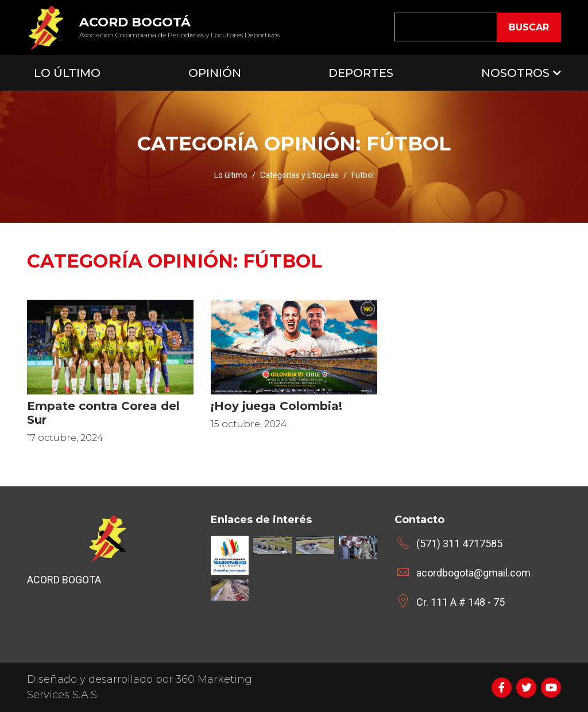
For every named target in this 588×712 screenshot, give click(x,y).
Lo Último (67, 73)
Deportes (361, 73)
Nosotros (515, 73)
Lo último (231, 175)
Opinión (215, 73)
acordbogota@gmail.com (473, 573)
